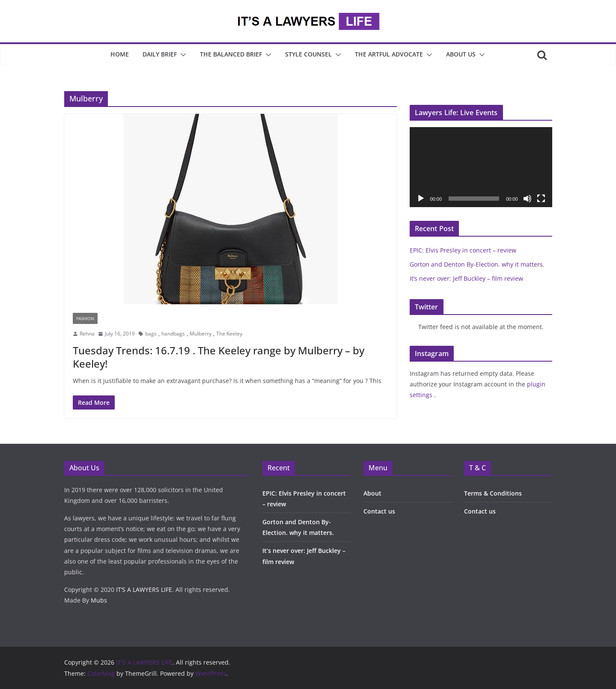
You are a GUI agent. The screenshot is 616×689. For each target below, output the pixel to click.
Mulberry (201, 334)
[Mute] (527, 199)
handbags (173, 334)
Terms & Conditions (493, 493)
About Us (461, 54)
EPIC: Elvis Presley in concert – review (463, 250)
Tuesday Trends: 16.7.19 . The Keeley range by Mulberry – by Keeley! (219, 357)
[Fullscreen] (541, 199)
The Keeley (229, 334)
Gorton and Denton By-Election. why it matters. (477, 264)
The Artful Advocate (389, 54)
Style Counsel (308, 54)
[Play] (421, 199)
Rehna (87, 334)
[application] (481, 167)
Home (120, 54)
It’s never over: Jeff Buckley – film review (466, 278)
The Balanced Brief (231, 54)
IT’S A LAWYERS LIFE (144, 590)
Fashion (85, 318)
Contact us (379, 511)
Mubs (99, 600)
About (372, 493)
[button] (182, 55)
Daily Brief (160, 54)
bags (151, 334)
